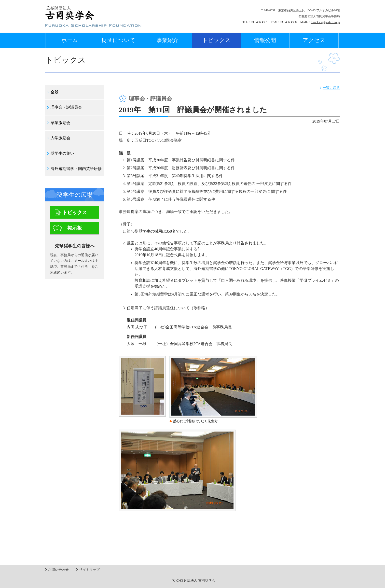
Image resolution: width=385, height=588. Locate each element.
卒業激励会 (60, 123)
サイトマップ (89, 570)
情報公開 (265, 40)
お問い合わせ (58, 570)
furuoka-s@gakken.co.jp (325, 22)
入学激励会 (60, 138)
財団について (119, 40)
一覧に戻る (331, 88)
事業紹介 (167, 40)
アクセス (314, 40)
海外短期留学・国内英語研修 (76, 169)
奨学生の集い (62, 153)
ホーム (70, 40)
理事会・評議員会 (66, 107)
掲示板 (75, 228)
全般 (55, 92)
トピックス (216, 40)
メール (79, 261)
